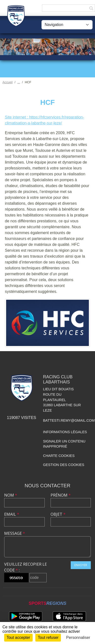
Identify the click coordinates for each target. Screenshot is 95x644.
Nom (11, 495)
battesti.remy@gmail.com (69, 420)
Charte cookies (59, 456)
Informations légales (65, 432)
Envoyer (81, 565)
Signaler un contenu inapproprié (64, 444)
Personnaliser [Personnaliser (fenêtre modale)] (78, 638)
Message (15, 533)
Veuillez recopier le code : (26, 567)
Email (12, 514)
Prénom (61, 495)
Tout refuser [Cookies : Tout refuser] (48, 638)
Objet (58, 514)
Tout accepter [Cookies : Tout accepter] (18, 638)
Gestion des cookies (64, 465)
